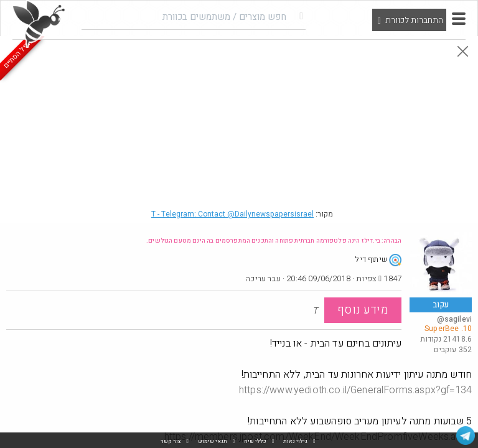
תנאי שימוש (213, 441)
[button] (459, 19)
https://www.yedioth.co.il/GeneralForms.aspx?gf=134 (355, 390)
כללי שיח (255, 441)
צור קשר (171, 441)
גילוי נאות (295, 441)
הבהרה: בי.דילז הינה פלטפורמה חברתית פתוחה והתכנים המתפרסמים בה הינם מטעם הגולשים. (274, 241)
